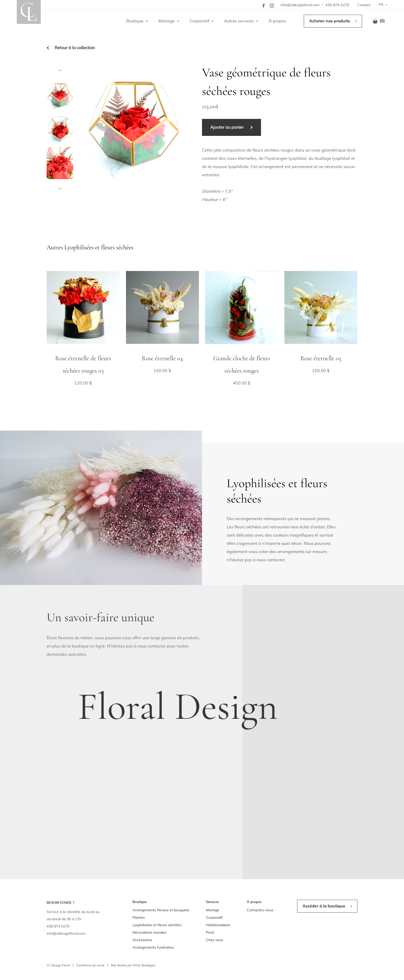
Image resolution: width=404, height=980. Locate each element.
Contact (364, 5)
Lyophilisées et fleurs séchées (157, 925)
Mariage (167, 21)
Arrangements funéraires (153, 948)
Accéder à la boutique (324, 906)
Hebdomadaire (218, 925)
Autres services (239, 21)
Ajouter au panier (227, 127)
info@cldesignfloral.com (300, 5)
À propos (277, 21)
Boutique (135, 21)
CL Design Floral (58, 965)
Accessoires (142, 940)
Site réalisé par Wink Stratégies (133, 965)
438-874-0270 (337, 5)
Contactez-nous (260, 910)
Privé (210, 933)
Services (212, 902)
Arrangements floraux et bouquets (161, 910)
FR (381, 5)
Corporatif (199, 21)
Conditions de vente (90, 965)
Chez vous (214, 940)
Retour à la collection (75, 48)
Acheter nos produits (330, 21)
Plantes (139, 918)
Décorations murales (149, 933)
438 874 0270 (58, 926)
